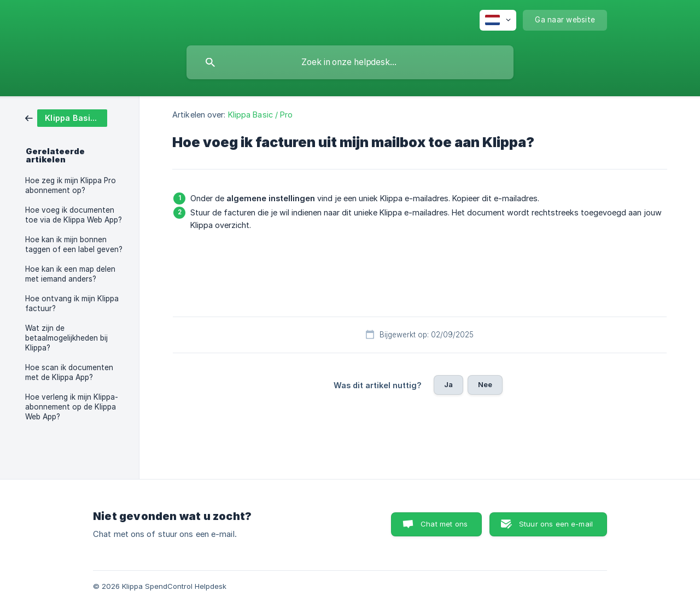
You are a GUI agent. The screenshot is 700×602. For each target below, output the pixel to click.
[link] (66, 117)
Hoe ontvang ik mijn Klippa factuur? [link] (72, 303)
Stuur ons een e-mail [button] (556, 524)
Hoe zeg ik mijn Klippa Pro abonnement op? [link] (71, 185)
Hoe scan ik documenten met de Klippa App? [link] (69, 372)
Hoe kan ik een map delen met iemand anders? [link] (70, 274)
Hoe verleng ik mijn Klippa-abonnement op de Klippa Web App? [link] (72, 407)
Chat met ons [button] (444, 524)
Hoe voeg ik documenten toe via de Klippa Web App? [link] (74, 215)
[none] (498, 20)
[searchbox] (350, 62)
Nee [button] (485, 384)
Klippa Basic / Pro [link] (261, 115)
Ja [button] (448, 384)
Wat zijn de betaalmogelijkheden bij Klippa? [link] (66, 338)
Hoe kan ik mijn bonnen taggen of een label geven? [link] (74, 244)
